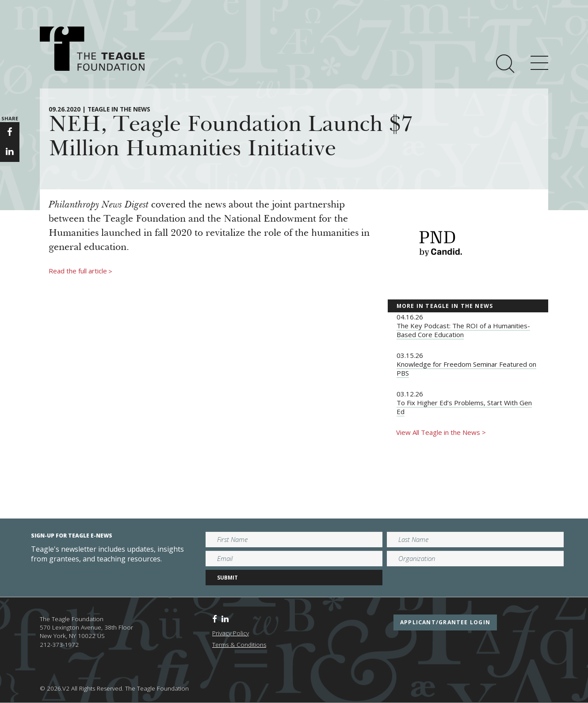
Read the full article (80, 271)
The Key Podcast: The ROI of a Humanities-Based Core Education (463, 330)
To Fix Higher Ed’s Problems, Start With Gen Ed (464, 407)
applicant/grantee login (445, 622)
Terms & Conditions (239, 645)
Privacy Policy (231, 633)
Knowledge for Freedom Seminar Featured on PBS (466, 369)
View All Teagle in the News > (441, 432)
